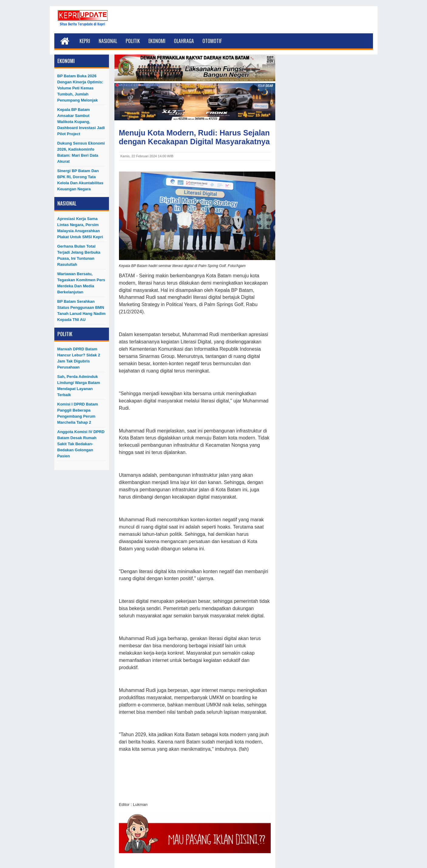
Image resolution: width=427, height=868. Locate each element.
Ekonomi (157, 41)
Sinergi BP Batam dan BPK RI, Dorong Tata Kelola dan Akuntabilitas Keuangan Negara (80, 180)
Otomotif (212, 41)
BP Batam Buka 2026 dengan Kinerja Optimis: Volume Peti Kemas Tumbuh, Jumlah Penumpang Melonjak (80, 88)
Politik (133, 41)
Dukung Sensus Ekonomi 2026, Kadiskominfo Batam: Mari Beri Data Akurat (81, 152)
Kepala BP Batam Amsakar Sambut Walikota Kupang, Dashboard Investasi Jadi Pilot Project (81, 122)
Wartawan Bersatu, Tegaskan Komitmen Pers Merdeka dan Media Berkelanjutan (81, 283)
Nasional (108, 41)
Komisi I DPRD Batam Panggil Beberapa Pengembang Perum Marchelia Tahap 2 (78, 413)
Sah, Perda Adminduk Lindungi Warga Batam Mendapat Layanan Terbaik (79, 386)
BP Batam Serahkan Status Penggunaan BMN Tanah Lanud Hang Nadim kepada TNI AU (81, 310)
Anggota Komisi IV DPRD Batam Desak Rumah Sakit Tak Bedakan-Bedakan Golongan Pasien (81, 444)
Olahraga (184, 41)
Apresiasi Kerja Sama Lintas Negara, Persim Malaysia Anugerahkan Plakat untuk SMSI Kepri (80, 228)
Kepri (85, 41)
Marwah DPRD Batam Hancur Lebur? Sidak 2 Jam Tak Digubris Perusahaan (79, 358)
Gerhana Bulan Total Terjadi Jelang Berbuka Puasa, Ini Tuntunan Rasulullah (79, 255)
